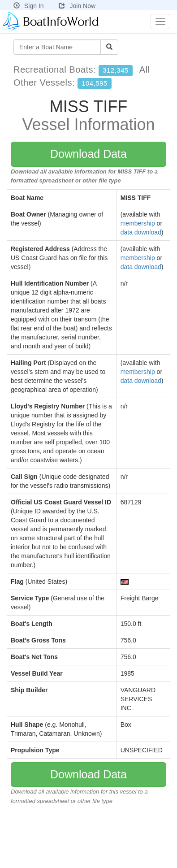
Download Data (88, 154)
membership (138, 223)
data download (141, 232)
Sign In (29, 6)
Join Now (77, 6)
